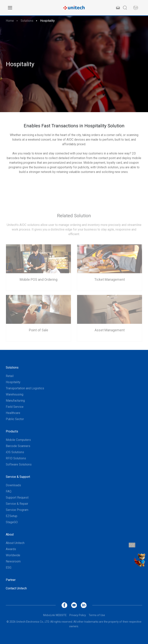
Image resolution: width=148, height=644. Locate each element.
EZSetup (12, 516)
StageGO (12, 522)
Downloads (13, 485)
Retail (10, 376)
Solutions (27, 21)
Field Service (15, 407)
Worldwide (13, 555)
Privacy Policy (78, 615)
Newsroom (13, 561)
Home (10, 21)
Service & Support (18, 477)
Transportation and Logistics (25, 388)
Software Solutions (19, 464)
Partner (11, 580)
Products (12, 431)
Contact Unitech (16, 588)
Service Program (17, 510)
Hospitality (47, 21)
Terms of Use (97, 615)
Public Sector (15, 419)
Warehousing (15, 394)
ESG (9, 568)
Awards (11, 549)
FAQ (9, 491)
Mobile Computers (18, 440)
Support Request (17, 498)
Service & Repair (17, 504)
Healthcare (13, 413)
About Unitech (15, 543)
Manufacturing (15, 401)
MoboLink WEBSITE (55, 615)
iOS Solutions (15, 452)
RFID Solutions (16, 458)
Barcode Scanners (18, 446)
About (10, 534)
